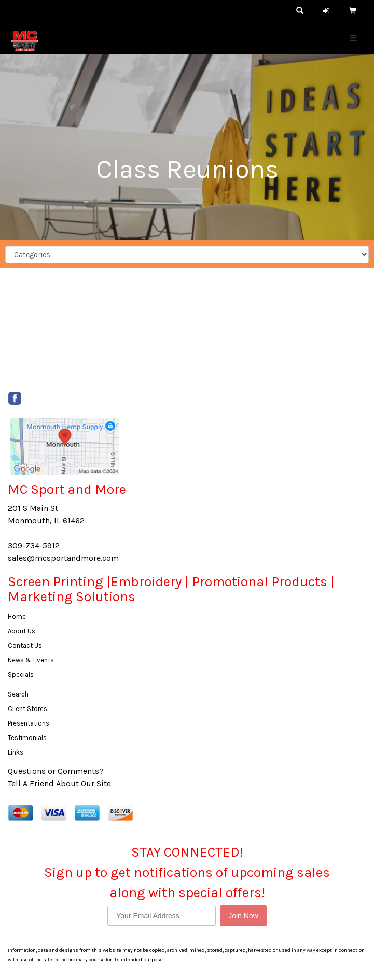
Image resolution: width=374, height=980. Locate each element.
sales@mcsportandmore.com (63, 558)
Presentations (29, 723)
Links (16, 752)
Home (17, 616)
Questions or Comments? (56, 771)
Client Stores (27, 709)
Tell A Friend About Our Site (59, 783)
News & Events (31, 660)
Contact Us (25, 645)
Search (18, 694)
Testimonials (27, 738)
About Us (22, 631)
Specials (21, 674)
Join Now (243, 916)
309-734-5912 (34, 545)
